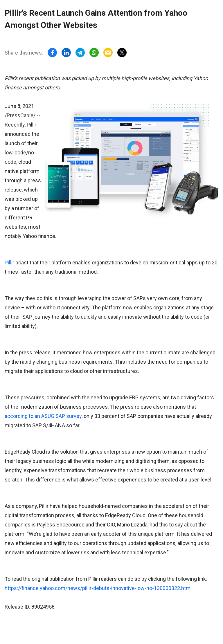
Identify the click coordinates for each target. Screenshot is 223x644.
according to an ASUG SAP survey (43, 416)
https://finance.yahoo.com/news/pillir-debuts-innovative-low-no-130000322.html (98, 588)
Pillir (9, 263)
